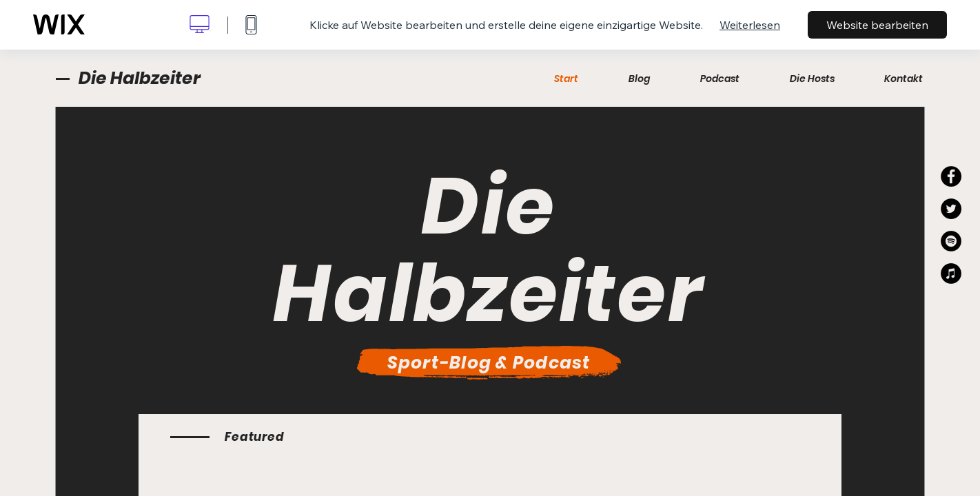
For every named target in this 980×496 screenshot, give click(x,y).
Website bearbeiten (877, 25)
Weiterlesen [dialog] (750, 25)
